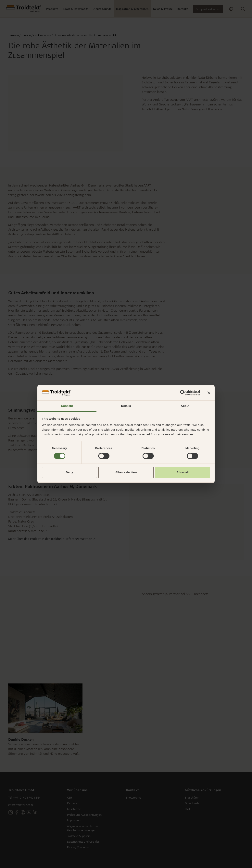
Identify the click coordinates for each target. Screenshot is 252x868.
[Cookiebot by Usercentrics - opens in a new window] (183, 393)
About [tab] (185, 406)
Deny (69, 472)
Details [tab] (126, 406)
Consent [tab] (67, 406)
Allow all (183, 472)
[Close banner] (209, 393)
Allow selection (126, 472)
